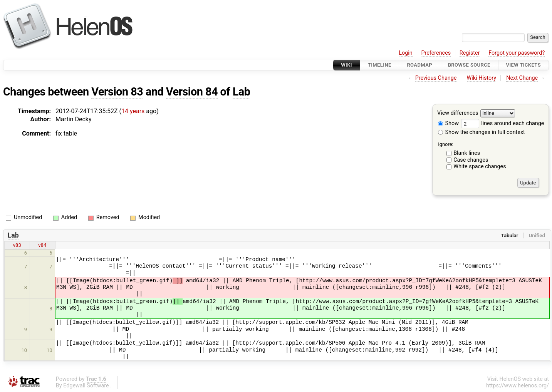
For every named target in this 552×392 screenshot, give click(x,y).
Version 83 (117, 92)
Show (448, 123)
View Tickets (523, 65)
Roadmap (419, 65)
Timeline (380, 65)
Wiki (346, 65)
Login (406, 53)
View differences (458, 113)
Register (470, 53)
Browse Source (469, 65)
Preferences (436, 53)
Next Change (522, 78)
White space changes (480, 167)
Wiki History (482, 78)
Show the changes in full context (482, 132)
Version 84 (192, 92)
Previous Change (436, 78)
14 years (133, 111)
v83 (17, 245)
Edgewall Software (86, 386)
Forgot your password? (517, 53)
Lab (242, 92)
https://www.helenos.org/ (518, 386)
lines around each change (503, 123)
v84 (42, 245)
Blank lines (467, 153)
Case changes (471, 160)
